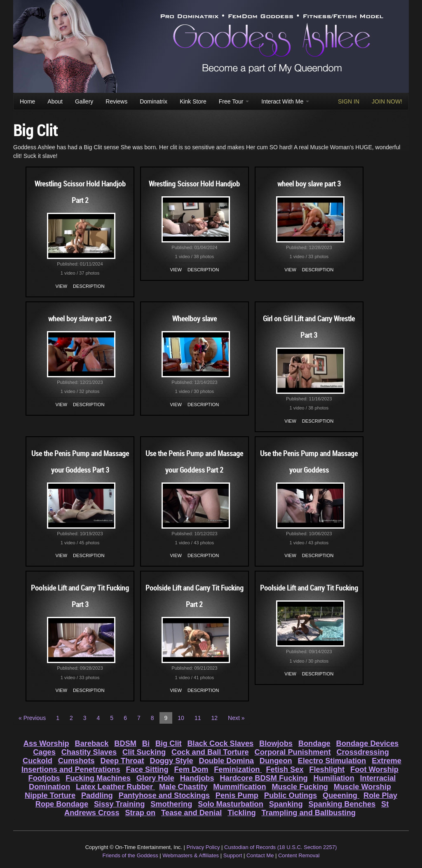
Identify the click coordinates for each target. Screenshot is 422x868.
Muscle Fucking (300, 787)
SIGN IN (349, 101)
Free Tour (234, 101)
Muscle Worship (362, 787)
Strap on (140, 813)
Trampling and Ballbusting (309, 813)
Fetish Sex (285, 769)
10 (181, 718)
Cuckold (38, 761)
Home (27, 101)
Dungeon (276, 761)
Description (89, 286)
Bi (146, 743)
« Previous (32, 718)
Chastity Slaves (89, 752)
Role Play (380, 795)
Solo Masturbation (231, 804)
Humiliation (334, 778)
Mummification (239, 787)
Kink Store (193, 101)
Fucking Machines (98, 778)
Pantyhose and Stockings (164, 795)
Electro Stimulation (332, 761)
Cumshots (76, 761)
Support (233, 855)
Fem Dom (191, 769)
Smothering (171, 804)
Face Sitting (147, 769)
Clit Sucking (144, 752)
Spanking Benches (342, 804)
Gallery (84, 101)
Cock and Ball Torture (210, 752)
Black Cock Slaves (220, 743)
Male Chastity (183, 787)
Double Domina (226, 761)
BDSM (125, 743)
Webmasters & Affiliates (191, 855)
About (55, 101)
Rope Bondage (62, 804)
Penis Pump (237, 795)
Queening (341, 795)
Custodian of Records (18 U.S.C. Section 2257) (280, 847)
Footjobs (44, 778)
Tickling (241, 813)
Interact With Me (285, 101)
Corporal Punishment (293, 752)
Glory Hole (155, 778)
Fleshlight (327, 769)
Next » (236, 718)
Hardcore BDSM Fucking (264, 778)
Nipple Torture (50, 795)
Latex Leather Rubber (115, 787)
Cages (44, 752)
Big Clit (169, 743)
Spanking (286, 804)
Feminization (238, 769)
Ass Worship (46, 743)
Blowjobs (276, 743)
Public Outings (291, 795)
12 (214, 718)
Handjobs (197, 778)
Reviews (116, 101)
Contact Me (260, 855)
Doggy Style (172, 761)
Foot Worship (374, 769)
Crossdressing (362, 752)
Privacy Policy (203, 847)
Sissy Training (119, 804)
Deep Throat (122, 761)
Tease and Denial (191, 813)
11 (198, 718)
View (62, 286)
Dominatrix (154, 101)
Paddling (97, 795)
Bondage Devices (368, 743)
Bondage (314, 743)
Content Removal (299, 855)
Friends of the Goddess (130, 855)
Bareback (92, 743)
